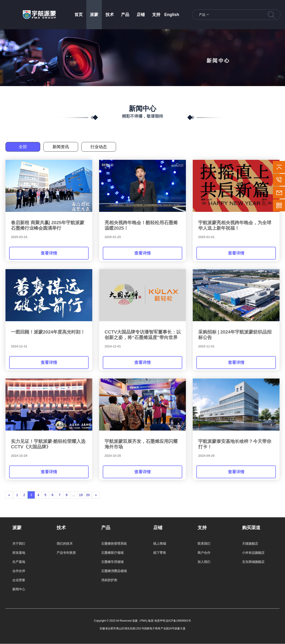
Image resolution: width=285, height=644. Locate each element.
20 (88, 495)
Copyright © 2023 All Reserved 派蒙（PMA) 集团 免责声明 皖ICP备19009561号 (143, 621)
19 (81, 495)
